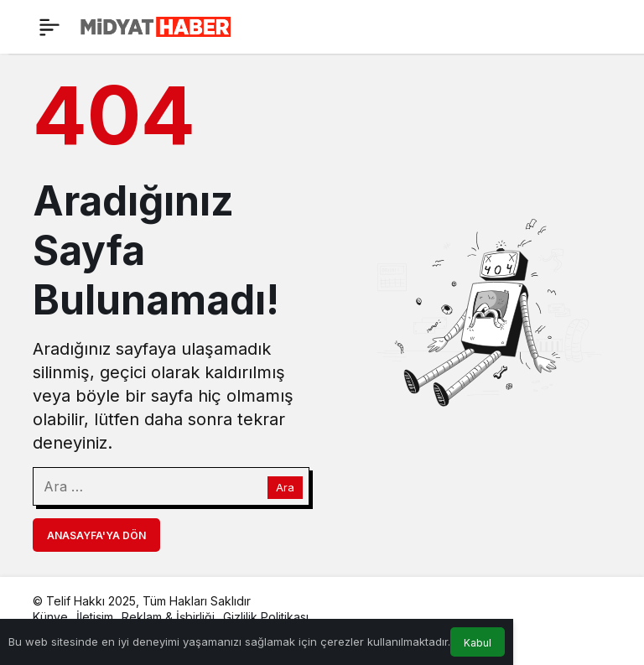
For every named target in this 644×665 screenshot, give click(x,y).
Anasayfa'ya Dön (96, 535)
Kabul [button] (478, 643)
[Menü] (49, 27)
